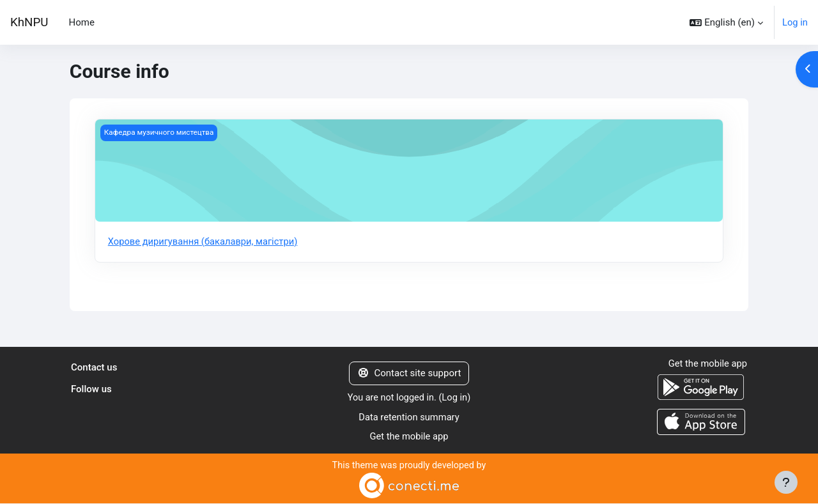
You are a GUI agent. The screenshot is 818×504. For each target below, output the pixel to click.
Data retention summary (409, 417)
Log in (795, 22)
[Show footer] (786, 482)
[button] (726, 22)
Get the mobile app (409, 437)
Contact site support (409, 374)
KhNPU (29, 22)
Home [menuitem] (81, 22)
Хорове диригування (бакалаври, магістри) (205, 241)
